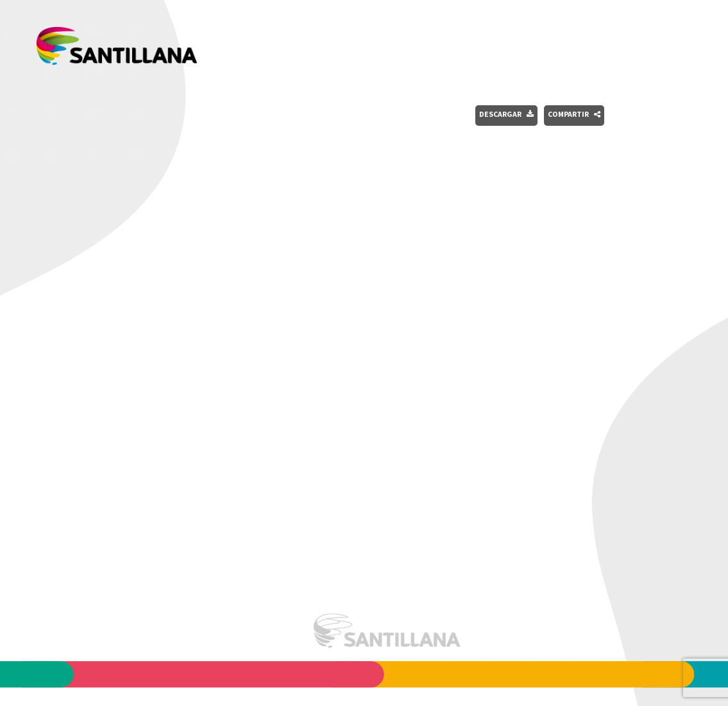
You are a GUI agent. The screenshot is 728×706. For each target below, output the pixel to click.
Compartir (574, 114)
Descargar (506, 114)
